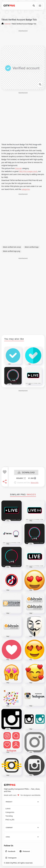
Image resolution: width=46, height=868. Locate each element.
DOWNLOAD (26, 473)
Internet (18, 168)
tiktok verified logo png (12, 251)
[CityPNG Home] (9, 6)
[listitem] (10, 851)
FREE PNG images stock (28, 171)
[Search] (34, 6)
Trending (9, 816)
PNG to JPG (10, 820)
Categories (10, 812)
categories (26, 189)
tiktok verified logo (32, 247)
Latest (8, 809)
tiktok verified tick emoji (12, 247)
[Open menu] (40, 6)
